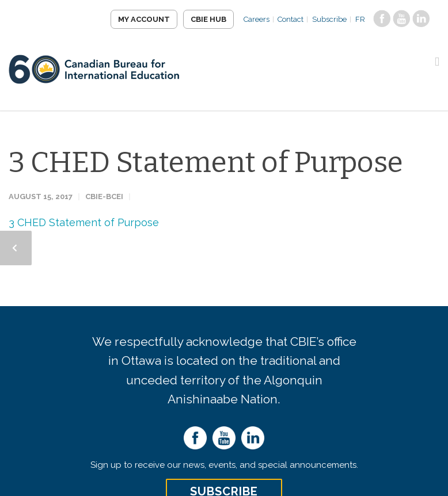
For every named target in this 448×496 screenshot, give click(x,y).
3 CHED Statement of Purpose (206, 162)
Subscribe (329, 19)
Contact (291, 19)
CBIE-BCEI (104, 197)
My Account (143, 19)
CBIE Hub (208, 19)
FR (360, 19)
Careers (256, 19)
